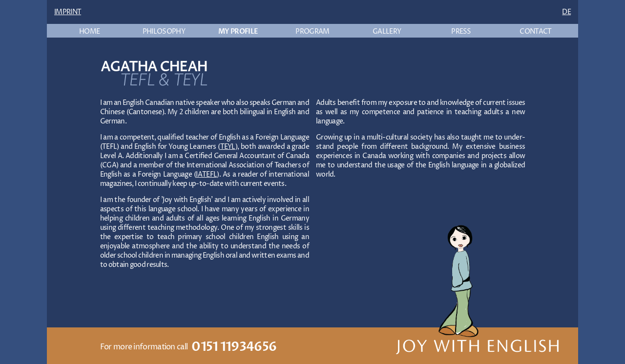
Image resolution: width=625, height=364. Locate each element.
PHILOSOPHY (164, 31)
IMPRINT (68, 12)
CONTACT (535, 31)
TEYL (228, 147)
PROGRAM (312, 31)
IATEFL (206, 174)
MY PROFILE (238, 31)
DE (566, 12)
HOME (89, 31)
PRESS (461, 31)
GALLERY (387, 31)
